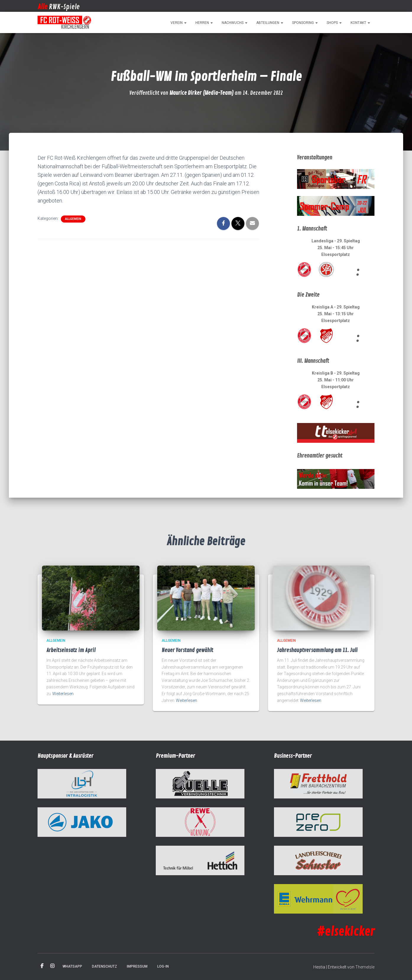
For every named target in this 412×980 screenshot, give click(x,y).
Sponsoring (305, 23)
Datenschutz (104, 966)
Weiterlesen (63, 694)
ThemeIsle (365, 967)
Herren (204, 23)
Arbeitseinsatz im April (71, 650)
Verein (179, 23)
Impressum (137, 966)
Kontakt (360, 23)
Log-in (163, 966)
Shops (334, 23)
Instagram (52, 966)
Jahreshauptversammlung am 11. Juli (317, 650)
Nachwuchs (235, 23)
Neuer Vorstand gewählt (187, 650)
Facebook (42, 966)
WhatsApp (72, 966)
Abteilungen (270, 23)
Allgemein (73, 219)
